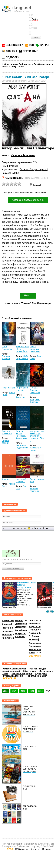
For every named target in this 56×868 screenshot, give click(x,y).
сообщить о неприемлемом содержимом (24, 192)
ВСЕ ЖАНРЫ (36, 656)
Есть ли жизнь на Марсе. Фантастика (22, 435)
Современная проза (39, 643)
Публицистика (36, 636)
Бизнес (19, 620)
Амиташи (20, 397)
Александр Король (35, 449)
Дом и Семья (22, 627)
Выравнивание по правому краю (25, 528)
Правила (47, 849)
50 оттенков (30, 671)
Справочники (36, 646)
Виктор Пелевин (24, 587)
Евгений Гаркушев (35, 490)
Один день (41, 673)
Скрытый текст (37, 528)
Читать (28, 296)
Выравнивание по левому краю (18, 528)
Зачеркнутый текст (14, 528)
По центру (21, 528)
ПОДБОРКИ (13, 57)
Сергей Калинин (6, 442)
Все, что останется (7, 432)
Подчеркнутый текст (10, 528)
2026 (5, 691)
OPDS (10, 849)
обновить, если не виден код (17, 559)
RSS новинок (22, 849)
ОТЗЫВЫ (11, 51)
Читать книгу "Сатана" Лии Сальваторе (28, 303)
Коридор (6, 479)
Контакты (35, 849)
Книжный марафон (22, 673)
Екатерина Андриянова (22, 447)
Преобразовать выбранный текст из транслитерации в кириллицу (44, 528)
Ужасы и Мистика (23, 155)
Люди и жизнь (9, 388)
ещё (48, 691)
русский (14, 166)
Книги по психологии (40, 620)
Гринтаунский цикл (37, 676)
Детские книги (23, 624)
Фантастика (8, 620)
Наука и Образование (40, 627)
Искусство (21, 633)
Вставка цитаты (40, 528)
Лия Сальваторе (40, 148)
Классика (20, 637)
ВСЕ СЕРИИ (9, 678)
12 (34, 162)
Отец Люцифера (7, 348)
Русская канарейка (13, 676)
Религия (33, 639)
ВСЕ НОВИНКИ (14, 45)
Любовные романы (12, 628)
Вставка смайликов (29, 528)
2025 (14, 691)
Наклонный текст (7, 528)
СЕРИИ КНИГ (30, 51)
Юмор (32, 653)
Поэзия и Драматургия (41, 633)
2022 (40, 691)
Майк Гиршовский (22, 357)
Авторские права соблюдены (28, 200)
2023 (32, 691)
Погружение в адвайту (22, 389)
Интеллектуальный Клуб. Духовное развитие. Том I (37, 436)
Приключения (9, 638)
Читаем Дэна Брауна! (14, 669)
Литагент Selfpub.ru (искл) (34, 169)
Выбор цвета (32, 528)
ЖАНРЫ (44, 45)
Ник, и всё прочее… (21, 480)
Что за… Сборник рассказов (35, 390)
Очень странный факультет (35, 349)
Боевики (6, 635)
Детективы (7, 631)
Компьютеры (36, 623)
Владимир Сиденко (35, 401)
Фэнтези (6, 624)
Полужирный (4, 528)
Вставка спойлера (47, 528)
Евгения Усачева (6, 357)
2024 (23, 691)
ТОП (31, 45)
